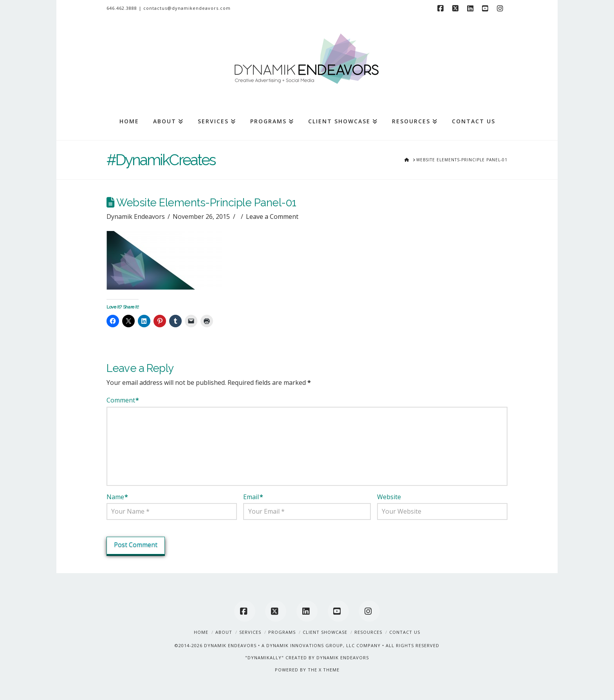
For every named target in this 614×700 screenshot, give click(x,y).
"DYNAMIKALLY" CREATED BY (281, 658)
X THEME (329, 670)
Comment (123, 400)
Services (250, 632)
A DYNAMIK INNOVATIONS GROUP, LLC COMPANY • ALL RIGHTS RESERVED (350, 645)
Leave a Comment (272, 216)
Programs (282, 632)
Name (117, 497)
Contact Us (405, 632)
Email (253, 497)
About (224, 632)
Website (389, 497)
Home (201, 632)
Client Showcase (325, 632)
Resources (368, 632)
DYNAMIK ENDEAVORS (230, 645)
